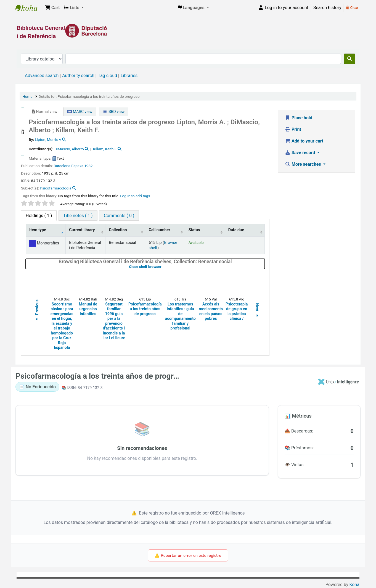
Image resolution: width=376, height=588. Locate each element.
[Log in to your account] (283, 8)
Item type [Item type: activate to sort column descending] (38, 230)
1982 (88, 166)
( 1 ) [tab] (39, 216)
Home (27, 96)
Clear (352, 8)
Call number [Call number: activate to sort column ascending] (159, 230)
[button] (53, 8)
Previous (37, 311)
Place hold (299, 118)
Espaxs (77, 166)
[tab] (78, 216)
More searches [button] (304, 164)
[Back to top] (359, 571)
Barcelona (62, 166)
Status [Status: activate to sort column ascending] (194, 230)
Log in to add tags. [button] (136, 196)
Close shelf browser (163, 267)
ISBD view (114, 112)
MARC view (80, 112)
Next (257, 311)
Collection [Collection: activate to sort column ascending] (118, 230)
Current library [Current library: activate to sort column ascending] (82, 230)
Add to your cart (304, 141)
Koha (354, 585)
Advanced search (42, 76)
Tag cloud (107, 76)
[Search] (349, 59)
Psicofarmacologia (55, 188)
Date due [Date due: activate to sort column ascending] (236, 230)
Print (293, 129)
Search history (327, 8)
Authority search (78, 76)
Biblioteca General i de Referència (29, 8)
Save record (300, 153)
